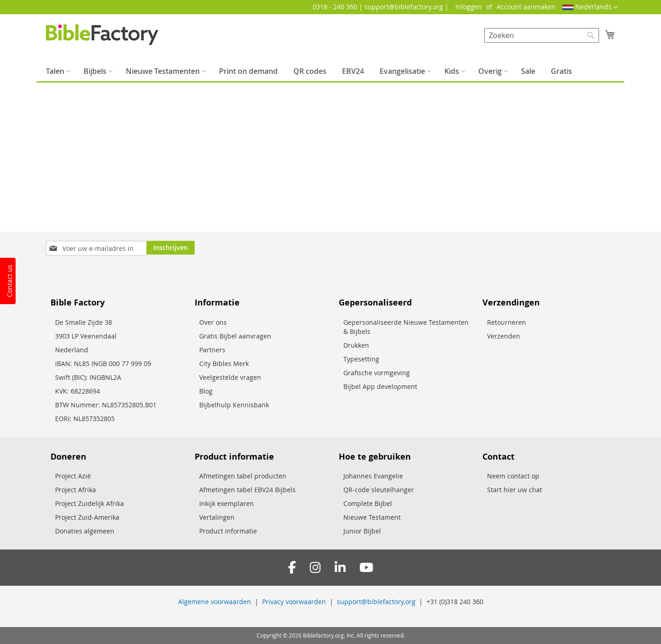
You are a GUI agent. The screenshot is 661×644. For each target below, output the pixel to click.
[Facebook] (292, 568)
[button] (590, 7)
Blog (206, 391)
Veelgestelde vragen (230, 377)
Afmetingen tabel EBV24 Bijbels (247, 490)
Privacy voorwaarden (294, 602)
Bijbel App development (380, 386)
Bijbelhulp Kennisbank (234, 405)
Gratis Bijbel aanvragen (235, 336)
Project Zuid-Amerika (87, 517)
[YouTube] (366, 568)
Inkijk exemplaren (227, 503)
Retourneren (507, 322)
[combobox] (542, 35)
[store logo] (102, 35)
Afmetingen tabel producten (243, 476)
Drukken (356, 345)
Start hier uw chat (515, 490)
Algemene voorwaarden (215, 602)
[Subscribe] (171, 248)
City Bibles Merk (224, 364)
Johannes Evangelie (373, 476)
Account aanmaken (526, 7)
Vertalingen (217, 517)
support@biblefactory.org (376, 602)
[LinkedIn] (340, 568)
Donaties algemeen (85, 531)
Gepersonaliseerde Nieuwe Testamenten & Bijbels (406, 327)
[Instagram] (315, 568)
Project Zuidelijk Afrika (90, 503)
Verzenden (504, 336)
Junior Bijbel (362, 531)
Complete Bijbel (368, 503)
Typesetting (361, 359)
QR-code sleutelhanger (379, 490)
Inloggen (469, 7)
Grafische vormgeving (377, 373)
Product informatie (228, 531)
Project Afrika (76, 490)
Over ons (213, 322)
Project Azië (73, 476)
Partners (212, 350)
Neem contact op (513, 476)
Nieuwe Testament (372, 517)
